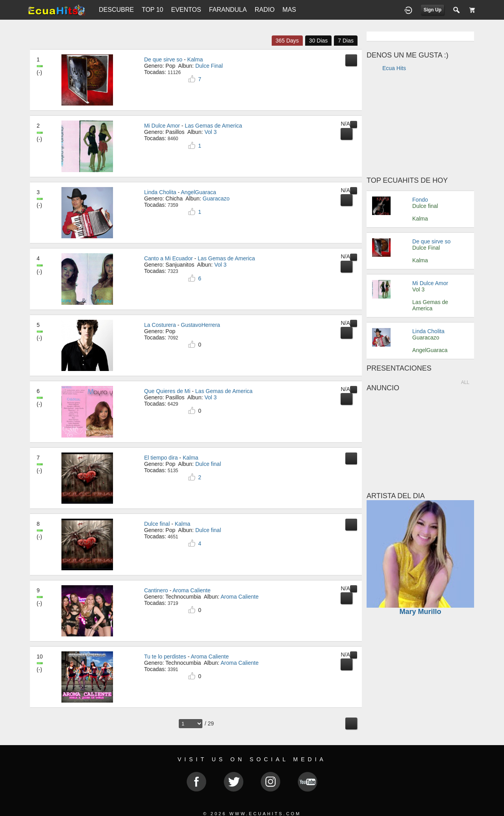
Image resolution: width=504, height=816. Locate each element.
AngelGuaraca (198, 192)
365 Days (287, 41)
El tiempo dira (161, 458)
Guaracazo (426, 338)
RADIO (265, 10)
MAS (289, 10)
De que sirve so (163, 59)
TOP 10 (153, 10)
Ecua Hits (394, 68)
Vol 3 (418, 289)
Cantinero (156, 590)
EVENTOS (186, 10)
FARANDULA (228, 10)
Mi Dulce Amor (162, 126)
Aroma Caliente (192, 590)
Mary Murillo (420, 612)
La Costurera (160, 325)
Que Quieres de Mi (167, 391)
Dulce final (157, 524)
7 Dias (346, 41)
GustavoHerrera (200, 325)
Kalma (195, 59)
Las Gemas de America (213, 126)
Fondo (420, 200)
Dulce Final (426, 248)
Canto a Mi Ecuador (169, 258)
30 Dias (318, 41)
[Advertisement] (421, 126)
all (465, 382)
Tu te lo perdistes (165, 657)
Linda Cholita (160, 192)
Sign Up (433, 10)
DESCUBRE (116, 10)
